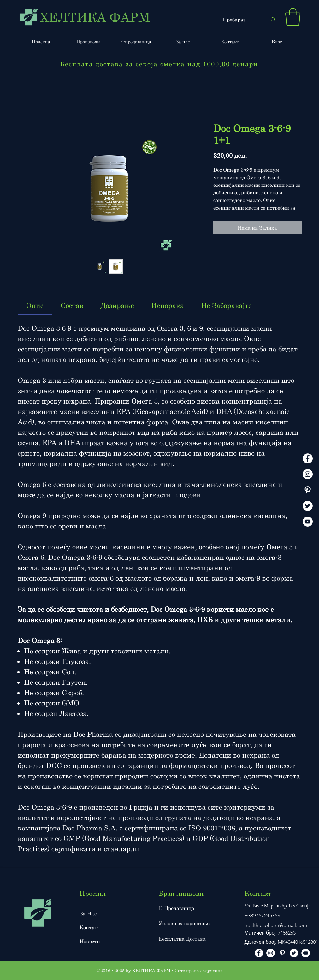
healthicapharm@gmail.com (276, 925)
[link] (35, 305)
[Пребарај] (240, 20)
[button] (293, 17)
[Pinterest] (308, 490)
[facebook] (308, 458)
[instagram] (308, 474)
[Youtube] (308, 522)
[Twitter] (308, 506)
